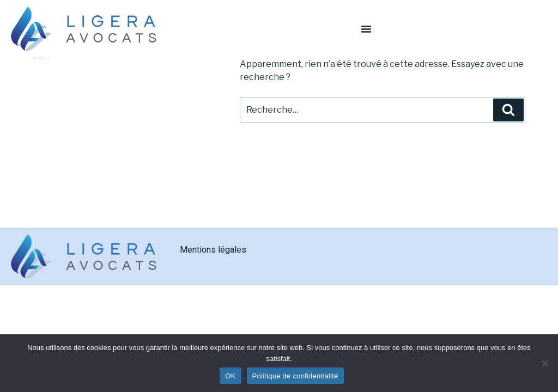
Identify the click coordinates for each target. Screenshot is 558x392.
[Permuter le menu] (366, 29)
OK (230, 376)
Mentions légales (213, 250)
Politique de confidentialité (295, 376)
